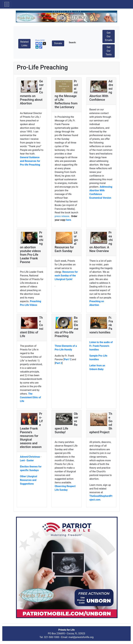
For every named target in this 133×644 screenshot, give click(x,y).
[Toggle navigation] (7, 4)
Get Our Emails (109, 36)
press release (62, 216)
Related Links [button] (24, 44)
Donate (58, 43)
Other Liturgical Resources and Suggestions (28, 480)
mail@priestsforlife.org (81, 637)
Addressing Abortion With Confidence (101, 190)
